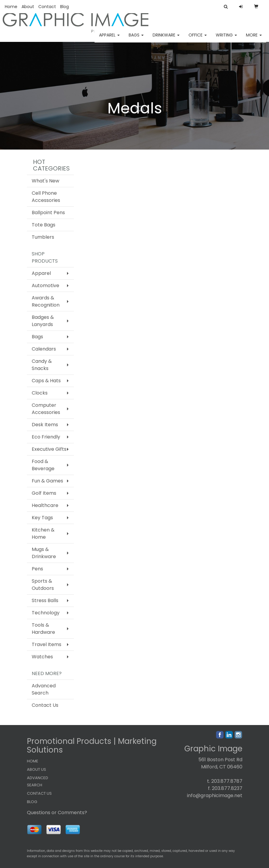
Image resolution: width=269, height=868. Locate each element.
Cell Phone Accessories (46, 197)
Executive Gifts (49, 449)
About (28, 7)
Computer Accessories (46, 409)
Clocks (40, 393)
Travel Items (47, 644)
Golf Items (44, 493)
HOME (33, 761)
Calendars (44, 349)
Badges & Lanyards (43, 321)
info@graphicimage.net (215, 795)
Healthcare (45, 505)
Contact (47, 7)
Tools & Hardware (43, 629)
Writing (226, 39)
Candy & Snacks (42, 365)
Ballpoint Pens (48, 213)
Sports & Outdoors (43, 585)
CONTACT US (39, 793)
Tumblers (43, 237)
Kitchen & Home (43, 533)
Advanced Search (44, 689)
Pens (37, 569)
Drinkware (166, 39)
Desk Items (45, 425)
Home (11, 7)
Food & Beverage (43, 465)
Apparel (109, 39)
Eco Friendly (46, 437)
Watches (42, 657)
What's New (45, 181)
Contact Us (45, 705)
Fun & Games (47, 481)
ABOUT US (37, 769)
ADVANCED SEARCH (38, 781)
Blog (64, 7)
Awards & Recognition (46, 301)
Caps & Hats (46, 381)
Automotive (45, 285)
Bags (136, 39)
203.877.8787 (227, 781)
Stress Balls (45, 600)
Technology (46, 613)
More (254, 39)
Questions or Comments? (57, 813)
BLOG (32, 802)
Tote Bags (44, 225)
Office (198, 39)
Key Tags (42, 518)
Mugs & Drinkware (44, 553)
